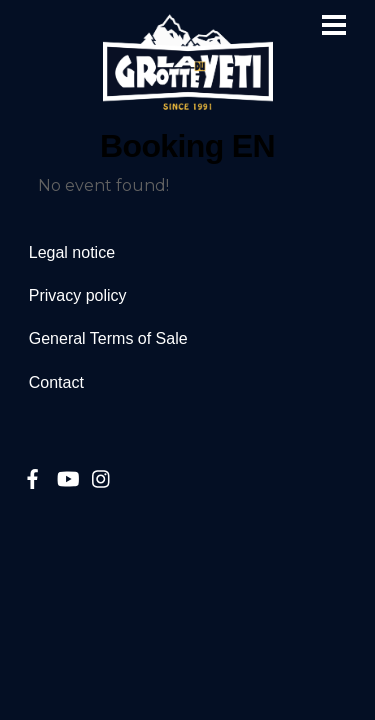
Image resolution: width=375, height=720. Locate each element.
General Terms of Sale (108, 338)
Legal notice (72, 252)
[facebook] (33, 476)
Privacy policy (78, 295)
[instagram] (102, 476)
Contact (56, 382)
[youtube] (67, 476)
